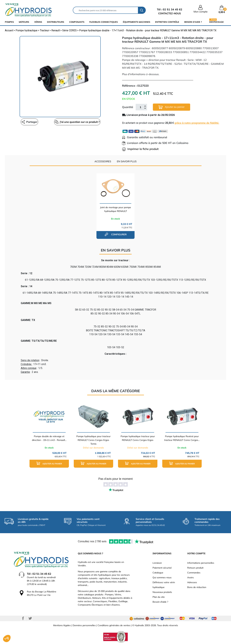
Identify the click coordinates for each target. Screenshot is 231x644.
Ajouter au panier (172, 107)
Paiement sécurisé (162, 568)
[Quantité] (141, 107)
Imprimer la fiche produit (140, 149)
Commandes (194, 573)
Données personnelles (84, 625)
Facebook (23, 618)
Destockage (216, 22)
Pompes (9, 22)
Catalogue (158, 573)
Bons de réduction (197, 587)
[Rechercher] (106, 10)
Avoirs (190, 577)
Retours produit (195, 568)
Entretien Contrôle (167, 22)
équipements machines (136, 22)
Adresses (192, 582)
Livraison (157, 563)
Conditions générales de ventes (114, 625)
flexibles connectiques (104, 22)
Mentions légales (62, 625)
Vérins (38, 22)
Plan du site (159, 597)
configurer (116, 234)
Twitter (30, 618)
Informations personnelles (201, 563)
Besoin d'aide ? (193, 22)
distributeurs (56, 22)
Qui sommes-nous (162, 577)
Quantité (128, 107)
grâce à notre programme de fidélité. (197, 123)
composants (77, 22)
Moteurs (24, 22)
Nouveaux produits (162, 592)
